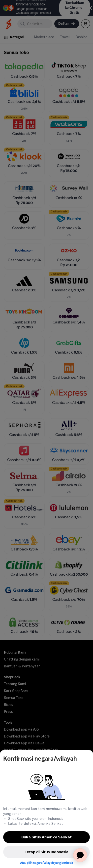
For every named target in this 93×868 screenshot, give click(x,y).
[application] (80, 855)
